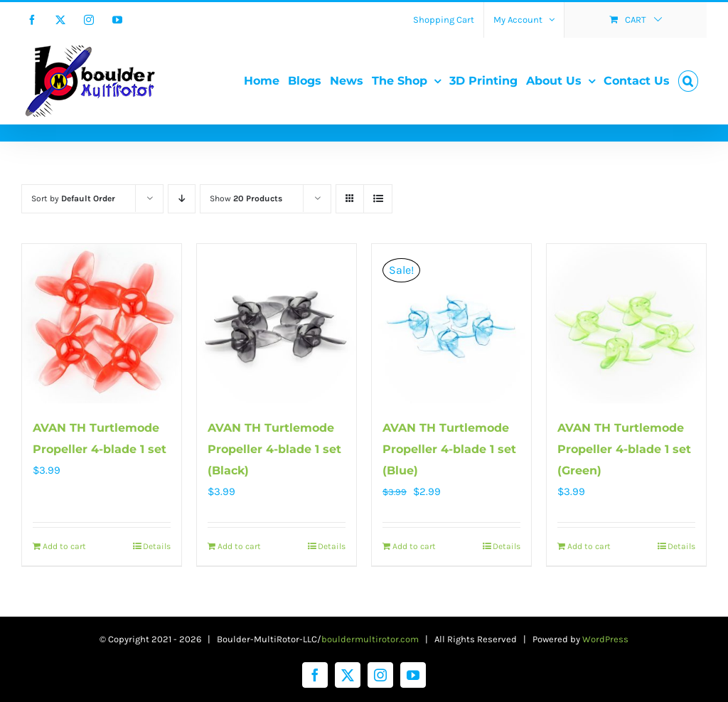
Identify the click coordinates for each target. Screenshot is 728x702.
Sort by (73, 198)
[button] (688, 81)
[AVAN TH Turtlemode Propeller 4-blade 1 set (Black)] (277, 324)
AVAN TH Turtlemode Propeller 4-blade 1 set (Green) (624, 449)
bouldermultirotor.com (370, 639)
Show (246, 198)
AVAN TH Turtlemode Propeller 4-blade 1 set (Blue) (449, 449)
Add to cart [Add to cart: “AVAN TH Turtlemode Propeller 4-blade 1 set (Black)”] (239, 546)
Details (157, 546)
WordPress (605, 639)
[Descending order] (182, 199)
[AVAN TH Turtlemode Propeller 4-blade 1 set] (102, 324)
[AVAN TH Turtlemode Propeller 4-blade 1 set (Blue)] (451, 324)
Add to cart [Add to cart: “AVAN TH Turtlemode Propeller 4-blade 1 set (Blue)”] (414, 546)
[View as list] (378, 199)
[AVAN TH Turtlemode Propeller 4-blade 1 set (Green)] (626, 324)
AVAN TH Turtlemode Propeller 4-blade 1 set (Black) (274, 449)
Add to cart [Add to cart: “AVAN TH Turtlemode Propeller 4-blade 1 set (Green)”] (589, 546)
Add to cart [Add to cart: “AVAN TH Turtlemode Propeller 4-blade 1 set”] (64, 546)
